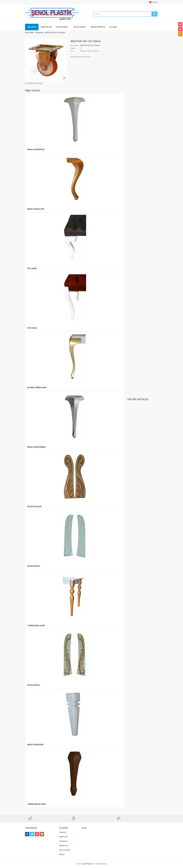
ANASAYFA (32, 27)
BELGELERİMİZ (80, 27)
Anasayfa (63, 832)
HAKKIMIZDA (46, 27)
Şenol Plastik (87, 864)
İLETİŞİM (113, 27)
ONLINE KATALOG (98, 27)
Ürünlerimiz (39, 33)
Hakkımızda (63, 837)
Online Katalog (64, 850)
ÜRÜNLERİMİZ (62, 27)
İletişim (62, 854)
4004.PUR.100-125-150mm (55, 33)
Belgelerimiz (64, 846)
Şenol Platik (29, 33)
